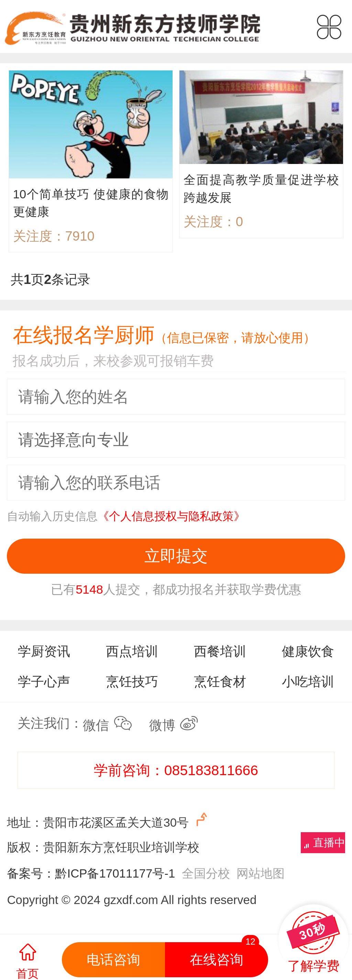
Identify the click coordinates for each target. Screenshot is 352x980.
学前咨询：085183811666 (176, 770)
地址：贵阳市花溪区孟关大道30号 (108, 820)
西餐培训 (220, 651)
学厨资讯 (44, 651)
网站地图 (261, 873)
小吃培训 (308, 681)
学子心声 (44, 681)
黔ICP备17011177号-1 (115, 873)
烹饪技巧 (132, 681)
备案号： (31, 873)
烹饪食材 (220, 681)
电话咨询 (113, 960)
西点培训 (132, 651)
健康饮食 (308, 651)
